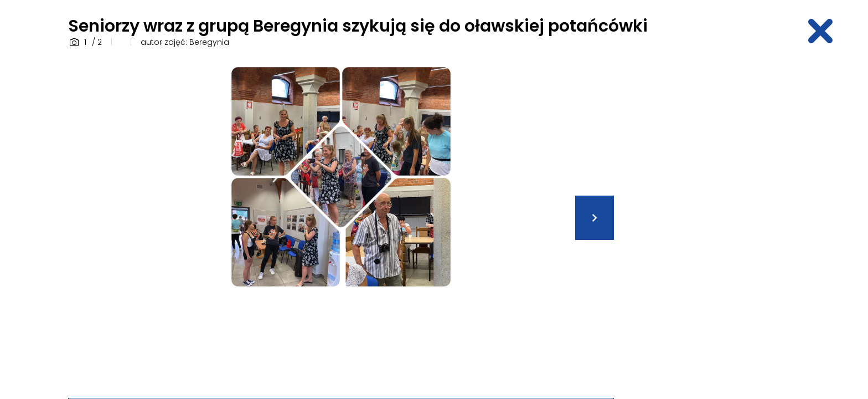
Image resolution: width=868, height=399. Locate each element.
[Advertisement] (714, 223)
